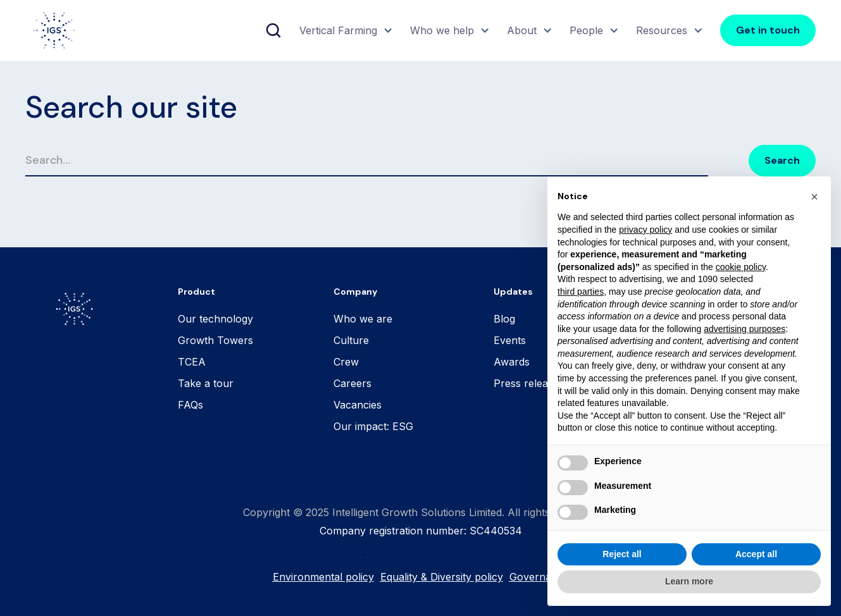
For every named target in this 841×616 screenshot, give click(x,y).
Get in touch (768, 30)
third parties (581, 292)
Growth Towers (215, 340)
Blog (504, 319)
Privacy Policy (401, 552)
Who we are (363, 319)
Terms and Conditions (494, 552)
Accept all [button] (756, 554)
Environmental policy (323, 577)
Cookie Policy (328, 552)
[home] (54, 30)
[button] (345, 30)
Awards (512, 362)
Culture (351, 340)
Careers (352, 383)
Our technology (215, 319)
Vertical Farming (338, 30)
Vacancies (358, 405)
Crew (346, 362)
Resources (662, 30)
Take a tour (206, 383)
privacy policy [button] (645, 230)
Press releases (529, 383)
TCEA (192, 362)
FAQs (190, 405)
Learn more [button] (689, 581)
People (586, 30)
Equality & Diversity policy (442, 577)
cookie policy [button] (741, 267)
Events (510, 340)
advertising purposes (744, 329)
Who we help (442, 30)
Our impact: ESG (373, 426)
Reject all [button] (622, 554)
